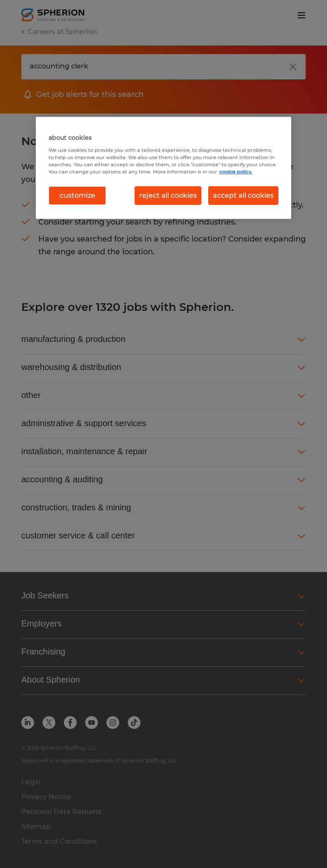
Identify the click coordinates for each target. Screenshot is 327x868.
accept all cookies (243, 195)
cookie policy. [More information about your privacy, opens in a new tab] (236, 172)
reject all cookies (168, 195)
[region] (163, 168)
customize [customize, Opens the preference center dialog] (77, 195)
